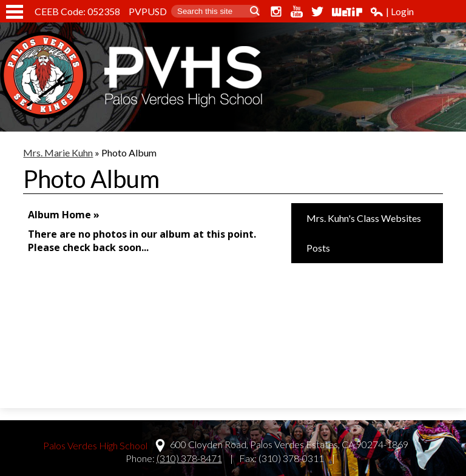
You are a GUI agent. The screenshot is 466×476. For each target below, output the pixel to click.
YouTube (297, 12)
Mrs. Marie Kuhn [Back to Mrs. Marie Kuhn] (58, 153)
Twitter (317, 12)
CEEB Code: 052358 (77, 11)
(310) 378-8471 (189, 458)
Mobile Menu (15, 12)
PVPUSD (148, 11)
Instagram (276, 12)
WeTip (347, 12)
